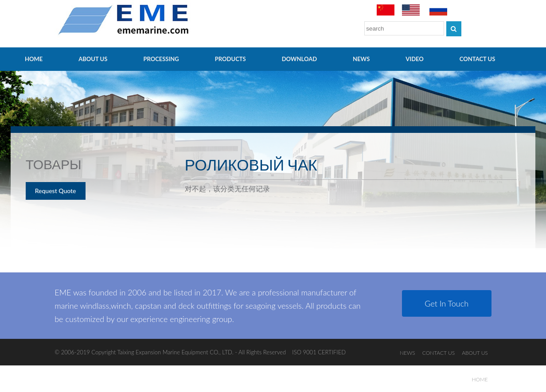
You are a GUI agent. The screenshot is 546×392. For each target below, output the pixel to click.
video (415, 59)
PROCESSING (161, 59)
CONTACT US (478, 59)
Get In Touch (447, 303)
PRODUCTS (230, 59)
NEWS (361, 59)
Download (299, 59)
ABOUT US (93, 59)
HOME (34, 59)
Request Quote (56, 191)
